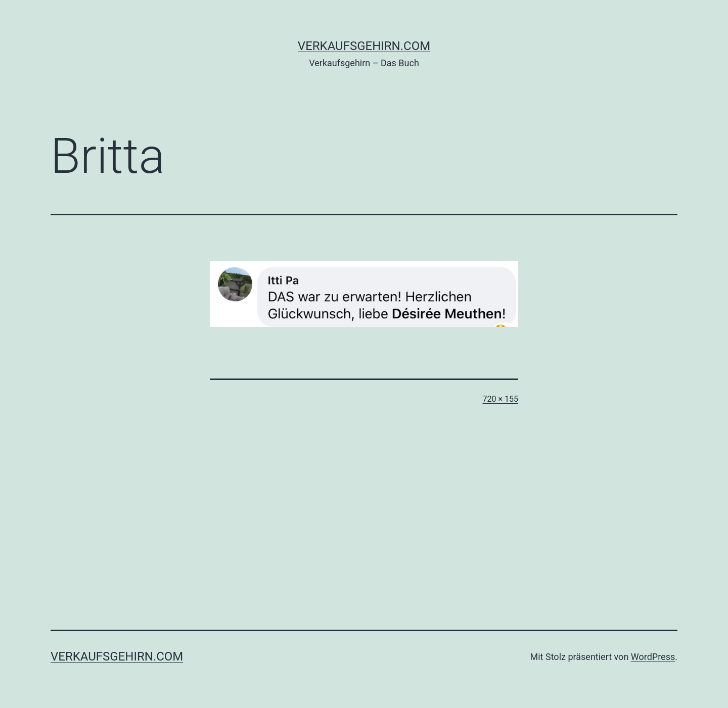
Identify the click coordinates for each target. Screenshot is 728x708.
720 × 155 (500, 399)
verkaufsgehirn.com (364, 46)
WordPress (653, 657)
